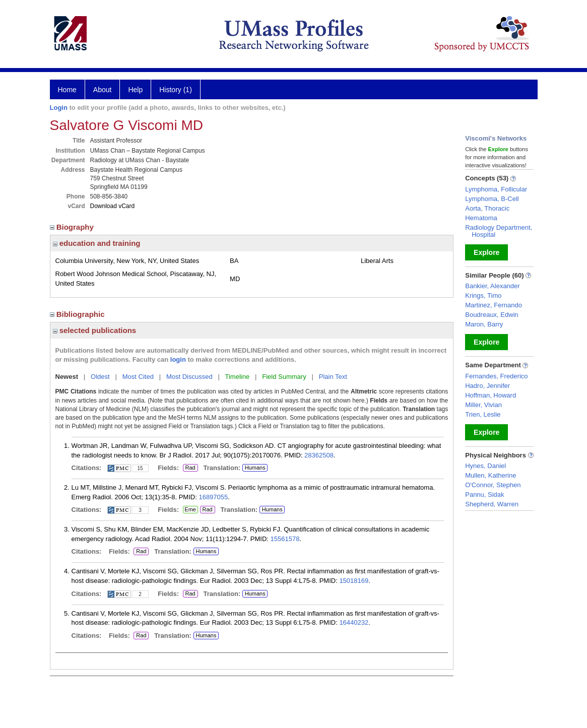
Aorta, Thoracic (487, 208)
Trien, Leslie (483, 414)
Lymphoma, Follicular (496, 189)
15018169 (354, 581)
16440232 (354, 622)
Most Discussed (189, 377)
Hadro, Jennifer (487, 386)
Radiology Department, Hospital (499, 231)
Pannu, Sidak (484, 494)
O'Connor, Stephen (493, 485)
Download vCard (113, 206)
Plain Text (333, 377)
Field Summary (284, 377)
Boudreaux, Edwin (492, 315)
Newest (67, 377)
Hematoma (481, 218)
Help (135, 90)
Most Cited (138, 377)
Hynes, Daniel (485, 466)
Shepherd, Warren (492, 504)
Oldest (100, 377)
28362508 (319, 455)
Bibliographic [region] (78, 314)
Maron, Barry (484, 324)
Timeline (238, 377)
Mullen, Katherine (491, 475)
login (178, 359)
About (103, 90)
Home (67, 90)
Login (59, 108)
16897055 (213, 497)
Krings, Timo (483, 295)
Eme (190, 510)
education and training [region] (97, 243)
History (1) (176, 90)
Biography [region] (73, 227)
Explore (486, 252)
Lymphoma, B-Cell (492, 199)
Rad (189, 468)
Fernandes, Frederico (496, 376)
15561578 (285, 539)
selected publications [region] (95, 330)
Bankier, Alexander (492, 286)
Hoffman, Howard (491, 395)
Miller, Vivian (483, 405)
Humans (255, 468)
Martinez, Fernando (494, 305)
